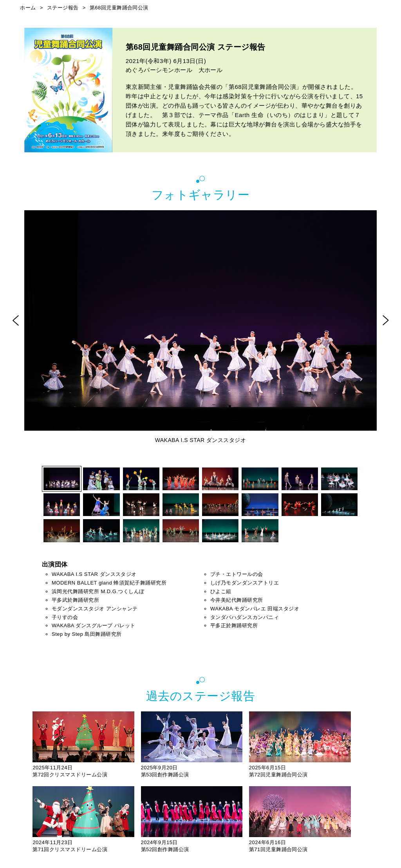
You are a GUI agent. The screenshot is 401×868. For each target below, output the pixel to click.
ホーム (28, 8)
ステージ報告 (63, 8)
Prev (15, 320)
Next (386, 320)
